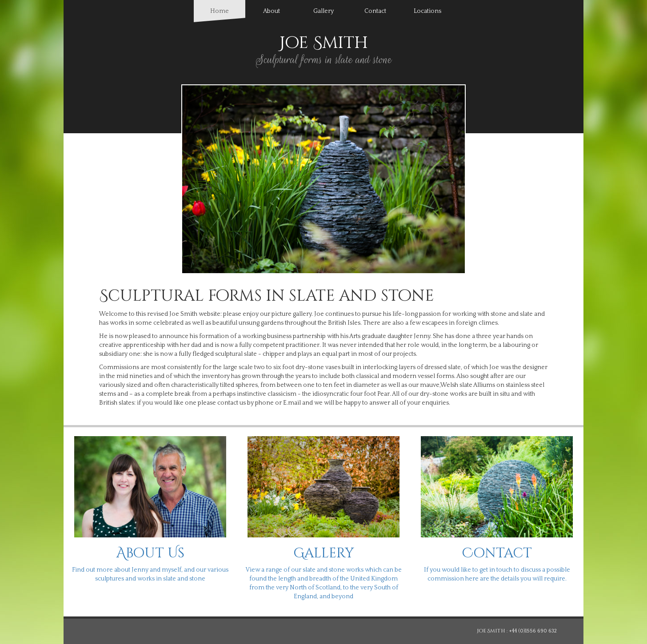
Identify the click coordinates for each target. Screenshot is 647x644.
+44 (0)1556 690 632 (533, 631)
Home (228, 10)
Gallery (323, 11)
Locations (427, 11)
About (272, 11)
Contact (375, 11)
